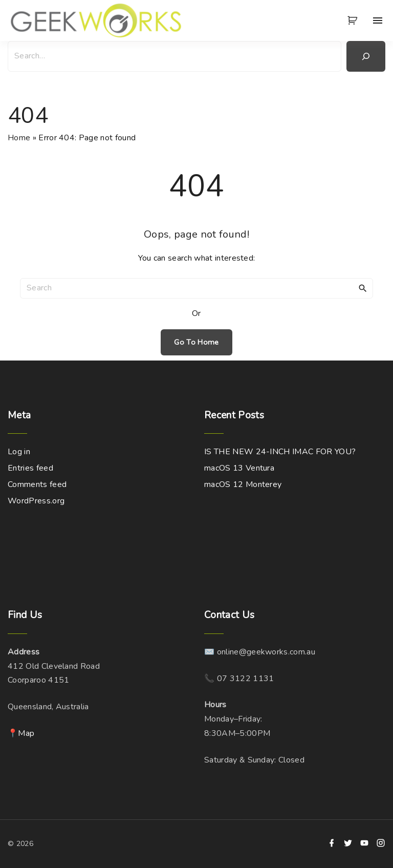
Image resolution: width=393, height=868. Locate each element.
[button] (354, 20)
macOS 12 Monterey (243, 484)
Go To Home (196, 342)
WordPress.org (36, 501)
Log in (19, 452)
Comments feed (37, 484)
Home (19, 138)
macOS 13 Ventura (239, 468)
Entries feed (30, 468)
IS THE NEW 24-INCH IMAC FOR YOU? (280, 452)
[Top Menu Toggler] (378, 20)
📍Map (21, 733)
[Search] (366, 56)
